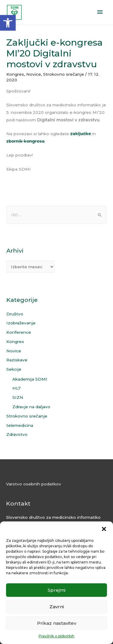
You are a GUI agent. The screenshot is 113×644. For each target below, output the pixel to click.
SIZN (18, 397)
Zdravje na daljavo (31, 407)
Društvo (15, 314)
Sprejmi (56, 590)
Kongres (15, 74)
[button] (8, 23)
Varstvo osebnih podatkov (34, 484)
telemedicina (20, 425)
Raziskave (17, 360)
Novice (34, 74)
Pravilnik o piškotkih (56, 636)
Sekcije (14, 369)
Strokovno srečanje (64, 74)
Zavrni (57, 607)
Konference (19, 332)
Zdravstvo (17, 434)
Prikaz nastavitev (57, 623)
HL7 (16, 388)
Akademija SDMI (30, 379)
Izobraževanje (21, 323)
